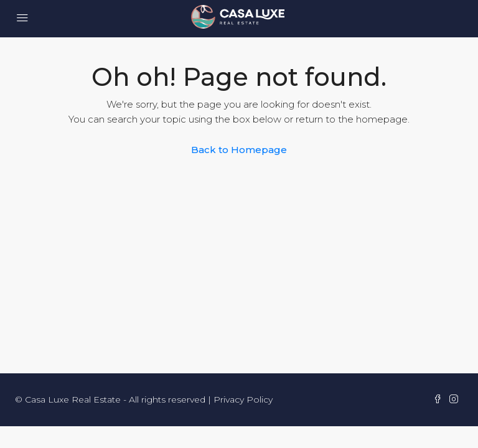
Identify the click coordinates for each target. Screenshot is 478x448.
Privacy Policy (243, 399)
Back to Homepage (239, 150)
